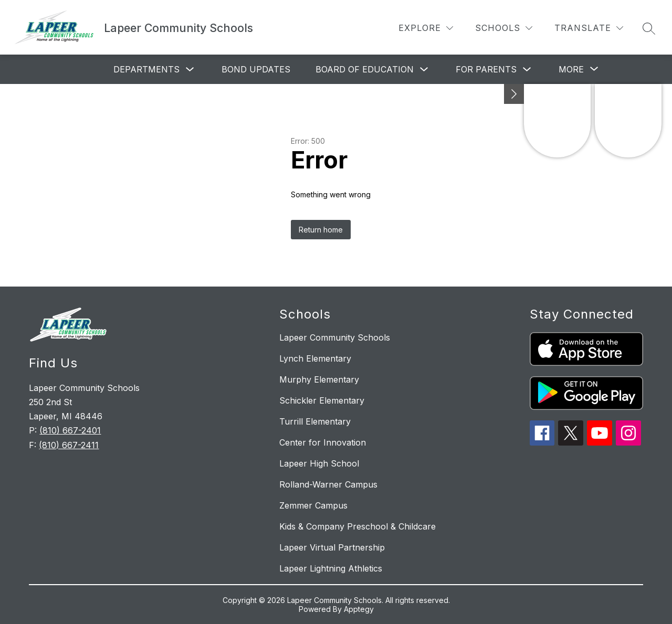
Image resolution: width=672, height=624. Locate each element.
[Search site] (649, 28)
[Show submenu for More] (571, 69)
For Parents (486, 69)
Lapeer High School (319, 463)
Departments (146, 69)
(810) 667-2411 (69, 445)
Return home (321, 230)
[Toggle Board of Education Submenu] (424, 70)
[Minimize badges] (514, 94)
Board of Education (365, 69)
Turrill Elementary (315, 421)
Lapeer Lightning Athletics (331, 568)
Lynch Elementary (315, 358)
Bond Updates (256, 69)
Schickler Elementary (322, 400)
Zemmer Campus (313, 505)
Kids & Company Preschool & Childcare (358, 526)
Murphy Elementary (319, 379)
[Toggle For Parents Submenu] (527, 70)
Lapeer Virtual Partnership (332, 547)
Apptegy (359, 609)
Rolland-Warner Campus (328, 484)
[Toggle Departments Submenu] (190, 70)
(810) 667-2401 (70, 430)
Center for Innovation (323, 442)
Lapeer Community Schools (335, 337)
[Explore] (426, 28)
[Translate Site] (589, 28)
